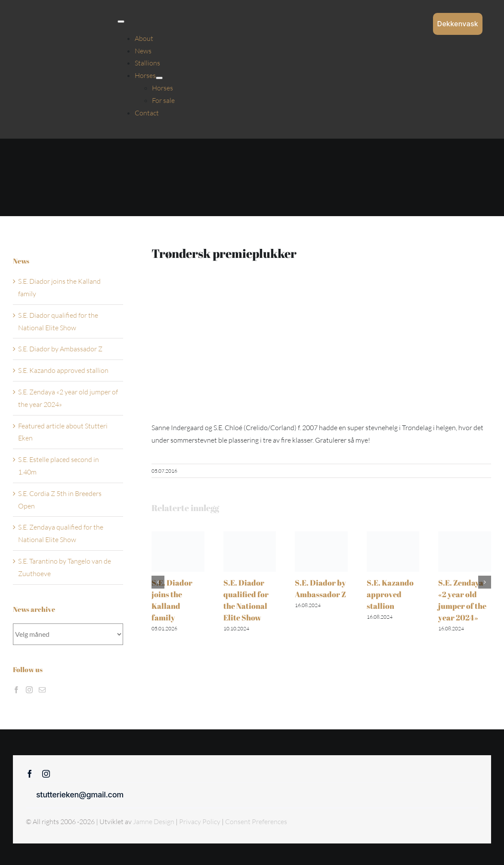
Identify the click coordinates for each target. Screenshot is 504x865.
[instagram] (46, 774)
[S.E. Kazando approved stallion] (393, 536)
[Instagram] (29, 690)
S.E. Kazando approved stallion (390, 594)
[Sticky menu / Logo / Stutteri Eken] (43, 13)
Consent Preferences (256, 822)
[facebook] (30, 774)
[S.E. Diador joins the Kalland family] (178, 536)
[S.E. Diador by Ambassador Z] (321, 536)
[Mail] (42, 690)
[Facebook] (16, 690)
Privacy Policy (200, 822)
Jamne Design (154, 822)
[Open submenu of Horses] (159, 78)
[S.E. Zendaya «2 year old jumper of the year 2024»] (465, 536)
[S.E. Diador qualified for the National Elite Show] (250, 536)
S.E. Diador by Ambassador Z (60, 349)
